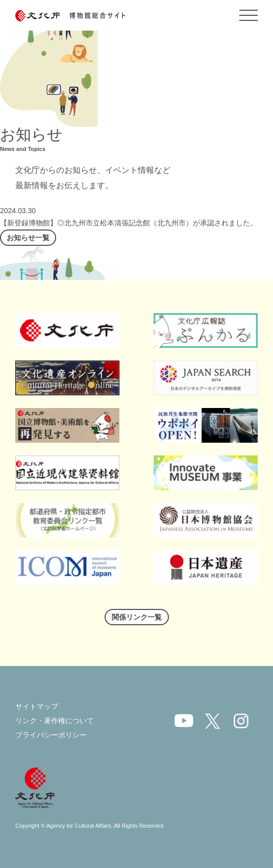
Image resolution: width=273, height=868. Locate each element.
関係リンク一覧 (137, 617)
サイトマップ (37, 706)
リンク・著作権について (55, 721)
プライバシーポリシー (51, 735)
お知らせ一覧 (28, 238)
